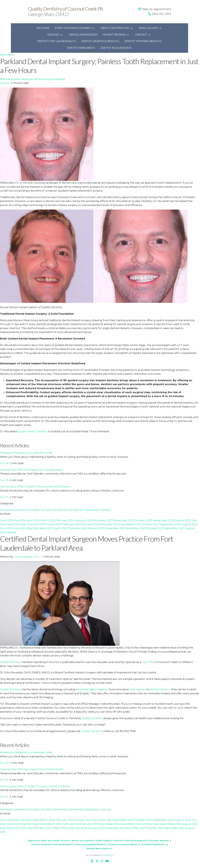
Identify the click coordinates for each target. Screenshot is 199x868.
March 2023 (55, 524)
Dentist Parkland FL (81, 48)
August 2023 (183, 520)
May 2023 (27, 524)
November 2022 (131, 524)
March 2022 (61, 528)
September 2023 (164, 520)
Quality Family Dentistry (33, 431)
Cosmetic (105, 510)
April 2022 (46, 528)
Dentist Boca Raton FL (116, 48)
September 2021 (175, 528)
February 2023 (72, 524)
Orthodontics (60, 510)
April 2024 (33, 520)
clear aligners (138, 689)
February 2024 (65, 520)
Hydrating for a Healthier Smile (33, 453)
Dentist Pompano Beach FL (143, 41)
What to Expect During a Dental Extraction (44, 487)
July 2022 (6, 528)
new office (149, 662)
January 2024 (84, 520)
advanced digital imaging (92, 689)
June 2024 (7, 520)
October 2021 (155, 528)
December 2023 (103, 520)
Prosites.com (108, 855)
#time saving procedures (50, 79)
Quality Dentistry (11, 662)
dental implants (160, 689)
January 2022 (97, 528)
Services (56, 35)
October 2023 (144, 520)
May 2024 (20, 520)
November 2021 (136, 528)
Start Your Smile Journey (75, 28)
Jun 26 (5, 463)
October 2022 (151, 524)
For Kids (46, 510)
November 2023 (124, 520)
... (130, 457)
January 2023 (91, 524)
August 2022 (190, 524)
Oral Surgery (8, 487)
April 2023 (40, 524)
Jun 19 (4, 480)
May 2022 (33, 528)
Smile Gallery (151, 28)
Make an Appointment (155, 9)
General (5, 470)
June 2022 (20, 528)
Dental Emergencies (83, 35)
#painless (28, 79)
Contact (143, 35)
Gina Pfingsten (24, 557)
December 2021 (116, 528)
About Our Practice (117, 28)
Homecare (7, 453)
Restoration (7, 55)
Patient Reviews (117, 35)
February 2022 (78, 528)
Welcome (43, 28)
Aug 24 (5, 83)
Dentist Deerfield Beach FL (100, 41)
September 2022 (171, 524)
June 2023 (14, 524)
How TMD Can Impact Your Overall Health (37, 470)
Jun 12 (4, 497)
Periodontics (77, 510)
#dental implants (11, 79)
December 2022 (110, 524)
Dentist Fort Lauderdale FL (57, 41)
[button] (160, 14)
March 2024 (48, 520)
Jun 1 (38, 557)
